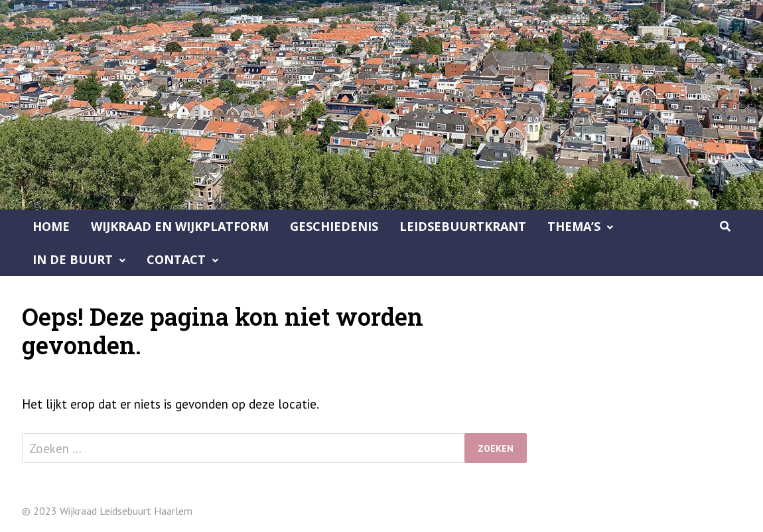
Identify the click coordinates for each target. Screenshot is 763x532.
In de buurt (73, 259)
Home (51, 226)
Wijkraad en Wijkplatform (180, 226)
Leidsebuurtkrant (463, 226)
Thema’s (574, 226)
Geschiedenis (334, 226)
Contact (176, 259)
